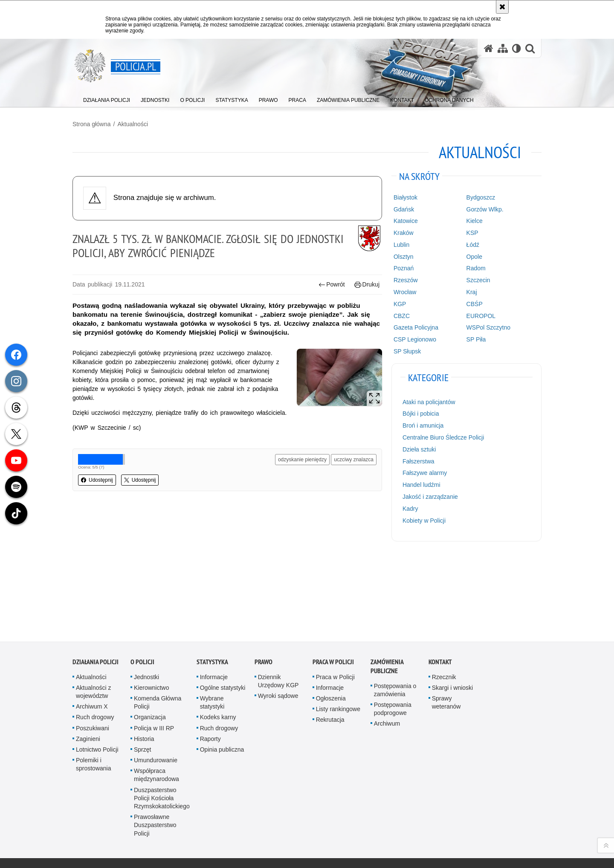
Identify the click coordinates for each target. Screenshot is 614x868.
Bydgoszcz (481, 197)
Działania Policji (96, 587)
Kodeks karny (218, 643)
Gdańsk (404, 209)
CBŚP (475, 304)
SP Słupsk (407, 351)
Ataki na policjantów (429, 402)
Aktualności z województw (93, 617)
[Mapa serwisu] (503, 48)
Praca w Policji (333, 587)
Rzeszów (406, 280)
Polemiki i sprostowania (94, 690)
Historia (144, 664)
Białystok (405, 197)
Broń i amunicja (423, 425)
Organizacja (150, 643)
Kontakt (440, 587)
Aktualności (133, 124)
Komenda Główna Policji (158, 628)
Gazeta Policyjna (416, 327)
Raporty (210, 664)
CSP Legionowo (415, 339)
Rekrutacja (330, 645)
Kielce (475, 221)
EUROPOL (481, 316)
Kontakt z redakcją (252, 817)
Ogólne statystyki (223, 613)
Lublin (401, 245)
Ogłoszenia (331, 624)
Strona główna (92, 124)
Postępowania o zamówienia (395, 615)
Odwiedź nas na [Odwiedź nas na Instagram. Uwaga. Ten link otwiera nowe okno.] (125, 816)
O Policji (142, 587)
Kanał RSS (79, 816)
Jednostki (146, 602)
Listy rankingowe (338, 634)
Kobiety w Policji (424, 521)
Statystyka (212, 587)
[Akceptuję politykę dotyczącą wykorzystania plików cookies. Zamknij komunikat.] (502, 7)
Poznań (404, 268)
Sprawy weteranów (446, 628)
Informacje (214, 602)
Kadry (410, 509)
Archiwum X (92, 632)
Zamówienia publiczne (387, 592)
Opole (474, 257)
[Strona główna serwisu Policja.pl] (489, 48)
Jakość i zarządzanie (430, 497)
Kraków (404, 233)
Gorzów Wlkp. (485, 209)
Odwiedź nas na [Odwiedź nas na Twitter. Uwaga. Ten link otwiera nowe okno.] (95, 831)
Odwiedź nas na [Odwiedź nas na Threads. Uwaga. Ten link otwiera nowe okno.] (79, 831)
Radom (476, 268)
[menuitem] (107, 98)
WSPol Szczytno (488, 327)
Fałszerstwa (419, 461)
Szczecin (478, 280)
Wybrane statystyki (212, 628)
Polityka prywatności (412, 846)
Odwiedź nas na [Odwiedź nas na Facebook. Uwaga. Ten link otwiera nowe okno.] (110, 816)
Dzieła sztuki (419, 449)
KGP (400, 304)
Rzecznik (444, 602)
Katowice (406, 221)
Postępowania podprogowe (393, 634)
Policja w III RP (154, 654)
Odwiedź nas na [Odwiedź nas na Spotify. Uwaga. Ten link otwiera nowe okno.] (125, 831)
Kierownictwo (151, 613)
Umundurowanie (156, 686)
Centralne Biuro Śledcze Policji (443, 437)
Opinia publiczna (222, 675)
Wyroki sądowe (278, 621)
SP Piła (476, 339)
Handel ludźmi (421, 485)
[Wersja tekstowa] (517, 48)
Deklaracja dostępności (336, 817)
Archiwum (387, 649)
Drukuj (367, 285)
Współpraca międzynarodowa (156, 701)
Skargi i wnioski (452, 613)
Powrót (332, 285)
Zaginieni (88, 664)
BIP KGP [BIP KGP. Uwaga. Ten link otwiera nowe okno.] (184, 818)
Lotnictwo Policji (97, 675)
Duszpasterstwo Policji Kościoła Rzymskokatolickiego (162, 723)
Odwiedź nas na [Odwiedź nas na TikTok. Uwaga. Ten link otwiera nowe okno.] (110, 831)
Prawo (264, 587)
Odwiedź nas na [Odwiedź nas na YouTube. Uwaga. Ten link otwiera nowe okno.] (95, 816)
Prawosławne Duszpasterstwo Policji (155, 750)
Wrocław (405, 292)
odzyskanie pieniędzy (302, 460)
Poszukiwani (93, 654)
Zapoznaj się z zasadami (416, 834)
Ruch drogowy (95, 643)
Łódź (473, 245)
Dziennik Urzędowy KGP (278, 606)
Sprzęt (142, 675)
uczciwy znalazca (354, 460)
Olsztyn (404, 257)
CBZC (402, 316)
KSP (472, 233)
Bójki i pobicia (421, 414)
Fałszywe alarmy (425, 473)
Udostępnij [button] (97, 480)
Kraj (472, 292)
